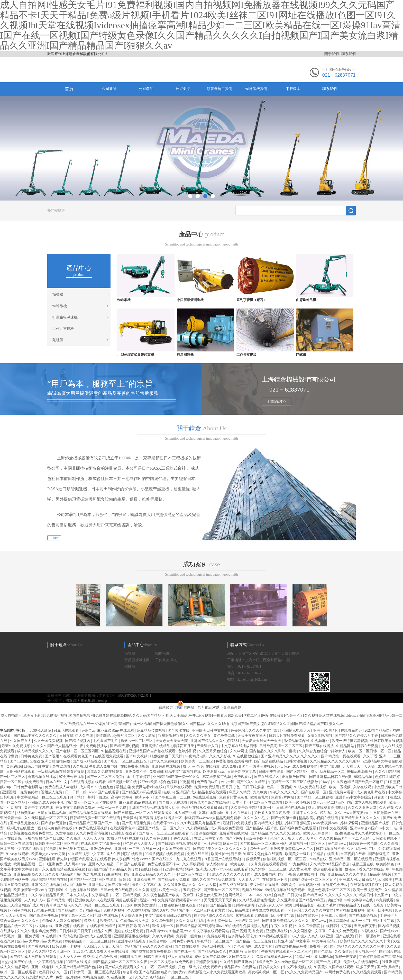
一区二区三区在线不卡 (192, 874)
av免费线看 (385, 900)
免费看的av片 (208, 782)
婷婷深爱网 (350, 823)
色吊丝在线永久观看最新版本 (205, 808)
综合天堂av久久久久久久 (20, 921)
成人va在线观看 (181, 957)
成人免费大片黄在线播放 (109, 952)
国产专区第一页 (284, 818)
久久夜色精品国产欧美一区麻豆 (359, 782)
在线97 (169, 792)
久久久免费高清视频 (93, 833)
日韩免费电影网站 (28, 787)
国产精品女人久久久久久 (361, 818)
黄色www (319, 921)
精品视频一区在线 (123, 782)
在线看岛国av (352, 731)
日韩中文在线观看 (334, 828)
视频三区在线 (363, 864)
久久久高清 (390, 844)
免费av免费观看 (207, 787)
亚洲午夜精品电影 (132, 941)
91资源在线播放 (205, 833)
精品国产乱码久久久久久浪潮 (149, 946)
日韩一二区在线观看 (17, 844)
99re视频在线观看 (273, 936)
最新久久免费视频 (16, 746)
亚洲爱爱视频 (207, 962)
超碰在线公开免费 (129, 931)
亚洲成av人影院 (334, 916)
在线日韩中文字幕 (209, 838)
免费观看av (243, 777)
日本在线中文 (57, 782)
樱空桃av (91, 921)
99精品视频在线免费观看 (286, 890)
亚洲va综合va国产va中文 (370, 828)
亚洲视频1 (10, 792)
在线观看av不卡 (275, 880)
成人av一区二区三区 (329, 802)
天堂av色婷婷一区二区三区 (329, 890)
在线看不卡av (164, 823)
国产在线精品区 (267, 777)
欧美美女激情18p (148, 905)
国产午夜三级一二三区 (173, 797)
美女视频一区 (366, 952)
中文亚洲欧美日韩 (388, 787)
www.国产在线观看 (105, 792)
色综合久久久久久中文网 (314, 910)
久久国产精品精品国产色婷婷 (79, 967)
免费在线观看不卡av (164, 864)
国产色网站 (324, 952)
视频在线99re (253, 890)
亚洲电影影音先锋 (53, 859)
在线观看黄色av (123, 828)
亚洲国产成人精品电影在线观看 (202, 792)
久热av (7, 962)
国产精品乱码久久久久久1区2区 (276, 833)
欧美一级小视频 (298, 802)
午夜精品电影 (196, 756)
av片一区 (228, 782)
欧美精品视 (109, 921)
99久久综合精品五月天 (46, 895)
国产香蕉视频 (39, 946)
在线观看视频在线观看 (88, 782)
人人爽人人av (35, 900)
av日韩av (284, 766)
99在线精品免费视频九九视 (247, 926)
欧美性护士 (220, 854)
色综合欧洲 (108, 957)
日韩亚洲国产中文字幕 (292, 941)
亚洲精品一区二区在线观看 (351, 859)
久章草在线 (65, 833)
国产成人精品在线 (87, 761)
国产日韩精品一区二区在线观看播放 (143, 813)
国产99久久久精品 (251, 782)
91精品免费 (264, 962)
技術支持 (183, 89)
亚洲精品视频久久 (28, 874)
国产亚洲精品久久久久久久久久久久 (290, 756)
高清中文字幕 (122, 797)
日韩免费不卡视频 (67, 946)
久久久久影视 (221, 756)
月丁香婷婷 (142, 777)
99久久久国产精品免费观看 (214, 880)
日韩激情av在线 (386, 813)
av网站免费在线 (338, 972)
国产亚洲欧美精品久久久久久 (148, 874)
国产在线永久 (163, 859)
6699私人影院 (41, 731)
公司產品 (146, 89)
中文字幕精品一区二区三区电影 (43, 797)
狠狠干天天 (366, 967)
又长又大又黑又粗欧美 (272, 813)
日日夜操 (66, 736)
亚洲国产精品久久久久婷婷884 (215, 741)
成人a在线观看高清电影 (327, 808)
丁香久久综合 (181, 838)
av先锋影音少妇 (248, 921)
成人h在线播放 (75, 885)
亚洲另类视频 (21, 910)
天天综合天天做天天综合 (103, 946)
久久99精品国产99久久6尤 (148, 910)
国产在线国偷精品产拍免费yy (163, 972)
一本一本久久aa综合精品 (265, 895)
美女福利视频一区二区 (267, 972)
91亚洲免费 (54, 864)
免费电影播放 (97, 746)
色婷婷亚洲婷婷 (388, 777)
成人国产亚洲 (186, 813)
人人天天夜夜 (16, 916)
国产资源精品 (388, 967)
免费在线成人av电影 (61, 787)
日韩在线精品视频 (52, 813)
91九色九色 (105, 787)
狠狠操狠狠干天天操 (167, 756)
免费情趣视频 (114, 910)
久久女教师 (147, 736)
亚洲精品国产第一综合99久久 (177, 777)
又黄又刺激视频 (320, 736)
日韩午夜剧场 (245, 905)
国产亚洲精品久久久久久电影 (344, 874)
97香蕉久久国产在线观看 (334, 967)
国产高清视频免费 (136, 823)
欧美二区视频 (340, 787)
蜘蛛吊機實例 (256, 89)
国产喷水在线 (179, 731)
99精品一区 (304, 957)
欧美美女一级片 (298, 854)
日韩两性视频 (297, 761)
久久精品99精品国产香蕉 (330, 864)
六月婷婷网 (212, 844)
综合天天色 (259, 849)
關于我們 (332, 54)
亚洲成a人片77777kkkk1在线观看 (223, 869)
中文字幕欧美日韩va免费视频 (169, 916)
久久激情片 (344, 952)
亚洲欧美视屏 (145, 880)
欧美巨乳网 (260, 797)
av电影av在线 (45, 910)
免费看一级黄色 (189, 936)
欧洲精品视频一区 (28, 864)
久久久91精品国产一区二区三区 (345, 838)
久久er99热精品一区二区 (294, 962)
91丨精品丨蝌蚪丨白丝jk (90, 797)
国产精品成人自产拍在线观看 (34, 957)
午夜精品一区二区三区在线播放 (294, 782)
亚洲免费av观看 (342, 792)
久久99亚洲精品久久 (180, 885)
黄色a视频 (14, 766)
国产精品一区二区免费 (254, 941)
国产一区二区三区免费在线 (109, 777)
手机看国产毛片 (106, 741)
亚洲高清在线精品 (156, 746)
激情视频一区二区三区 (308, 844)
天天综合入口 (208, 746)
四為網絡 (72, 701)
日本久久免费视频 (164, 761)
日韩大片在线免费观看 (287, 736)
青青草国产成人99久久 (64, 905)
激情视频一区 (163, 926)
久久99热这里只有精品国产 (199, 823)
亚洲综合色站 (102, 849)
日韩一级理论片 (368, 936)
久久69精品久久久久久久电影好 (335, 761)
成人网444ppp (76, 864)
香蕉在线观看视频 (328, 869)
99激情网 (187, 782)
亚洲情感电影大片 (297, 731)
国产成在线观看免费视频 (152, 952)
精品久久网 (103, 931)
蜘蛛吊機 (81, 306)
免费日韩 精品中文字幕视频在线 (175, 772)
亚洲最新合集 (11, 818)
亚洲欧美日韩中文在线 (210, 731)
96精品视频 (364, 777)
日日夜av (294, 895)
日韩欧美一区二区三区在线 (57, 844)
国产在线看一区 (314, 792)
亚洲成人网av (350, 880)
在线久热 (8, 941)
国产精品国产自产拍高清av (80, 910)
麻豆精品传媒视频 (152, 731)
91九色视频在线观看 (82, 890)
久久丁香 (370, 756)
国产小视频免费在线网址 (298, 874)
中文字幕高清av (325, 941)
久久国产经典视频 (177, 849)
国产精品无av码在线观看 (142, 792)
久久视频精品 (198, 828)
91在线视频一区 (120, 977)
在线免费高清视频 (135, 766)
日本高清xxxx (157, 931)
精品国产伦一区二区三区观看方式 (199, 910)
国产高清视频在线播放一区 (161, 818)
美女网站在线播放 (265, 885)
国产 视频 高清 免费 (248, 931)
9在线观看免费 (205, 797)
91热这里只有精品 (74, 849)
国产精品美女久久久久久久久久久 (221, 849)
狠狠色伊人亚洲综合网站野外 (220, 895)
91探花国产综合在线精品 (210, 802)
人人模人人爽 (94, 838)
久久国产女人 (21, 741)
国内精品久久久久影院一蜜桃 (273, 751)
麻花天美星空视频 (217, 777)
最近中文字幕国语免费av (76, 808)
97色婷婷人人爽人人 (139, 844)
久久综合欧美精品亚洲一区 (253, 808)
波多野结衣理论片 (243, 936)
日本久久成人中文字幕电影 (88, 895)
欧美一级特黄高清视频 (350, 741)
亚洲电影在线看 (124, 833)
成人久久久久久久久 (229, 874)
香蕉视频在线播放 (43, 777)
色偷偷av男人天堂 (135, 921)
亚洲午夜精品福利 (180, 869)
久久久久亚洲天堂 (363, 808)
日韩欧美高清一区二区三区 (281, 746)
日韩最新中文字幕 (242, 772)
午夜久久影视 (282, 926)
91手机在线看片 (239, 813)
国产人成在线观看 (234, 885)
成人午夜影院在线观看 (125, 854)
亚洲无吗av (97, 885)
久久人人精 (208, 885)
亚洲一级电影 (43, 967)
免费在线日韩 (198, 854)
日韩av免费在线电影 (117, 890)
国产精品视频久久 (213, 952)
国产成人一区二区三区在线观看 (92, 802)
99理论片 (289, 885)
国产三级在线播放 (320, 746)
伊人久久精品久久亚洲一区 (50, 952)
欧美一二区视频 (280, 787)
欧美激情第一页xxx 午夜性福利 (39, 890)
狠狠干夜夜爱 (346, 957)
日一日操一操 (76, 792)
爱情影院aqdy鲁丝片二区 (116, 736)
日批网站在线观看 (21, 772)
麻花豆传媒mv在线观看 (116, 731)
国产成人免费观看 (173, 802)
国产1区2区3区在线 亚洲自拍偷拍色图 (40, 761)
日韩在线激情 (368, 746)
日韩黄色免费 (32, 756)
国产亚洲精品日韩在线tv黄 (331, 777)
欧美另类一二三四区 (198, 761)
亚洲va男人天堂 (271, 905)
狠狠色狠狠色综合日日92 (44, 838)
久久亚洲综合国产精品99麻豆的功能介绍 (310, 900)
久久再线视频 (194, 864)
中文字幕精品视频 (49, 962)
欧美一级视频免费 (368, 890)
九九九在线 (93, 874)
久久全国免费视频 (49, 741)
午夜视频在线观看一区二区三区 (287, 952)
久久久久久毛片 (257, 818)
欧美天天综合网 (316, 833)
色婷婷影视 (188, 751)
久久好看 (386, 808)
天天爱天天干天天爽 (221, 900)
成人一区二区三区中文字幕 (373, 921)
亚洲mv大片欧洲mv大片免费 (40, 941)
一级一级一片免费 (112, 808)
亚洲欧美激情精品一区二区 (292, 849)
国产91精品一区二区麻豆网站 (264, 844)
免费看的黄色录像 (234, 797)
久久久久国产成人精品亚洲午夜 (59, 746)
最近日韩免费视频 (237, 823)
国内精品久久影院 (269, 823)
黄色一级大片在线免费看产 (200, 967)
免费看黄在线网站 (234, 833)
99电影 (52, 849)
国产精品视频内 (78, 741)
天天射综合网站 (220, 921)
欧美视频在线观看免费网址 (32, 833)
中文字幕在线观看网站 (212, 931)
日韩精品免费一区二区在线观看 (96, 818)
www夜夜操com (326, 823)
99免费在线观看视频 (92, 828)
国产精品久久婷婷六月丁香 (357, 736)
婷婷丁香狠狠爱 (298, 823)
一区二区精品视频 (127, 895)
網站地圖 (88, 701)
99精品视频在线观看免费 (165, 854)
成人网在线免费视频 (227, 828)
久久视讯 (80, 766)
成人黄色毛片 (300, 869)
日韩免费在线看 (272, 772)
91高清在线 (68, 936)
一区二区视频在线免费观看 (172, 962)
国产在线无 (344, 936)
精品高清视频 (381, 874)
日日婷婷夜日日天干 (76, 931)
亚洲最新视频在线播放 (132, 936)
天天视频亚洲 (310, 885)
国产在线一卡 (185, 952)
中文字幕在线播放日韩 (239, 746)
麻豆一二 (231, 844)
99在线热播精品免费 (291, 946)
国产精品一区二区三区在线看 (94, 880)
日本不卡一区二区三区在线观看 (258, 802)
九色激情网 (243, 946)
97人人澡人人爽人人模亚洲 (312, 936)
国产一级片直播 (329, 962)
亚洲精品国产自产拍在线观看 (153, 751)
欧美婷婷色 (386, 864)
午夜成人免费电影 (104, 766)
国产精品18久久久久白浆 (214, 916)
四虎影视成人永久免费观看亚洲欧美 (217, 972)
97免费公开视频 (72, 777)
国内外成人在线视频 (95, 936)
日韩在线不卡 (155, 957)
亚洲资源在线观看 (70, 926)
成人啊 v (87, 787)
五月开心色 (231, 787)
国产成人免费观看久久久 (125, 967)
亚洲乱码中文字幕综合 (354, 797)
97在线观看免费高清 (253, 916)
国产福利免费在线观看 (299, 828)
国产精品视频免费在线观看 (91, 813)
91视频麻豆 (321, 741)
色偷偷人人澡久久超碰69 (62, 921)
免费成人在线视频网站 (362, 962)
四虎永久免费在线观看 (105, 772)
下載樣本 (293, 89)
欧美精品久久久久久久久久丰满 (365, 941)
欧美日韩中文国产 (374, 895)
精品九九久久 (331, 813)
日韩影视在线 (131, 957)
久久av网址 (239, 751)
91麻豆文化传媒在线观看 (263, 854)
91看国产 (381, 797)
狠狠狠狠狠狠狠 (171, 736)
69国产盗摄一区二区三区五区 (314, 880)
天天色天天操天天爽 (172, 741)
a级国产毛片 (327, 905)
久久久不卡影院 (308, 926)
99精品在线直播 (326, 854)
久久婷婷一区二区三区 (269, 869)
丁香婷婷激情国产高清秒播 (381, 957)
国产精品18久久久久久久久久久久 (331, 895)
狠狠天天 (254, 859)
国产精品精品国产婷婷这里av (200, 926)
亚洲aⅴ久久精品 (102, 864)
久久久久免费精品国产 (305, 972)
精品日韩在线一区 (217, 946)
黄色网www (337, 844)
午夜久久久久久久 (285, 792)
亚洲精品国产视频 (375, 823)
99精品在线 (318, 859)
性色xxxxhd (141, 859)
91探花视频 (324, 957)
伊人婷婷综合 (217, 864)
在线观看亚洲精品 (102, 926)
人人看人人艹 (249, 880)
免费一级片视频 (69, 977)
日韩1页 (125, 880)
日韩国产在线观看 (131, 864)
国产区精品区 (298, 772)
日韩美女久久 (270, 967)
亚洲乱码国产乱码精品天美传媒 (114, 869)
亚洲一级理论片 (326, 731)
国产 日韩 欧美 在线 (134, 926)
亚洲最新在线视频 (166, 766)
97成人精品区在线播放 (126, 838)
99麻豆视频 (113, 874)
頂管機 (81, 295)
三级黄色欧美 (257, 838)
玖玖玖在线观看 (180, 787)
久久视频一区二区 (362, 849)
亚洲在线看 (392, 936)
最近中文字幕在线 (147, 885)
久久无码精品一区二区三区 (46, 818)
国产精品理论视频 (125, 746)
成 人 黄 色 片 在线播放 (202, 766)
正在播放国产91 (295, 777)
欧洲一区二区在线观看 (19, 972)
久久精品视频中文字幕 (86, 854)
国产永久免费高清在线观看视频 (61, 869)
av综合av (88, 731)
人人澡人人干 (70, 957)
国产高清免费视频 (44, 916)
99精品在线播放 (79, 962)
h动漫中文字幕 (283, 916)
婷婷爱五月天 (184, 746)
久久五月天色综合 (214, 751)
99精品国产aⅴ (180, 931)
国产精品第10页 (60, 900)
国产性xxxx (390, 931)
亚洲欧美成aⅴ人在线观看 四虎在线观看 (106, 900)
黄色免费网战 (225, 736)
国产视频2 (53, 756)
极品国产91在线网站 (241, 967)
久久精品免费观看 (368, 972)
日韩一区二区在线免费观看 (22, 782)
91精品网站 (346, 746)
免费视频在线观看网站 (234, 761)
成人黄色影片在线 (371, 792)
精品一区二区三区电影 (103, 905)
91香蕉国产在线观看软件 (224, 859)
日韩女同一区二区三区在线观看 (96, 972)
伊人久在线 (85, 736)
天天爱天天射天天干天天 (262, 741)
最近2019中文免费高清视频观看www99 (171, 900)
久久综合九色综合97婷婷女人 (323, 751)
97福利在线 (369, 931)
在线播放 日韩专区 (244, 952)
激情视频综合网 (297, 741)
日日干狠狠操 (254, 787)
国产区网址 (235, 838)
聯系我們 (349, 54)
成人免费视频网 (305, 766)
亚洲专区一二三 (127, 849)
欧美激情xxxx (214, 772)
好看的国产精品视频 (215, 905)
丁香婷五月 (389, 916)
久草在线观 (363, 787)
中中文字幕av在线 (359, 900)
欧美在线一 (240, 864)
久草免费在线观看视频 (269, 864)
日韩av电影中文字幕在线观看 (47, 766)
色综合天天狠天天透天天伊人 (294, 838)
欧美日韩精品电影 (300, 905)
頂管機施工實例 (219, 89)
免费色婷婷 (30, 792)
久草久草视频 (163, 936)
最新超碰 (123, 787)
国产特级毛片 (380, 854)
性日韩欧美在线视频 (387, 741)
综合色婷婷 (169, 782)
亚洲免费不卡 (136, 772)
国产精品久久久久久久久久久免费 (358, 946)
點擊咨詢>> (277, 401)
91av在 (326, 782)
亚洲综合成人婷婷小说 (46, 802)
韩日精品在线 (239, 910)
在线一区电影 (374, 905)
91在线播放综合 (246, 756)
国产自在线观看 (188, 946)
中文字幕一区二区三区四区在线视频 (90, 916)
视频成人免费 (52, 792)
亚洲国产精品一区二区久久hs (161, 828)
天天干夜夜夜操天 (252, 736)
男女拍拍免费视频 (351, 910)
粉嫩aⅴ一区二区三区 (137, 741)
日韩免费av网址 (182, 941)
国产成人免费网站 (262, 874)
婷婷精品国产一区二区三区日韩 (90, 941)
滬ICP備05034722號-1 (134, 696)
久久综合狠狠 (163, 921)
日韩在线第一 (308, 916)
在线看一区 (151, 849)
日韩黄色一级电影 (364, 844)
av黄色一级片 (170, 890)
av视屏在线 (44, 926)
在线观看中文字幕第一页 (101, 844)
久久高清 (74, 838)
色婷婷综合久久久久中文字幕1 (255, 731)
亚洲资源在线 (277, 931)
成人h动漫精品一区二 (328, 772)
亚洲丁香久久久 (306, 813)
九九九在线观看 (189, 859)
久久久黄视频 (146, 890)
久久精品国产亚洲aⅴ (236, 962)
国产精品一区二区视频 (315, 797)
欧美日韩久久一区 (53, 972)
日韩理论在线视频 (291, 808)
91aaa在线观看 (18, 854)
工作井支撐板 (81, 329)
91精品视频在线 (114, 751)
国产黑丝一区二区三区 (222, 890)
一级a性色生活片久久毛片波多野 (358, 833)
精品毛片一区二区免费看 (20, 936)
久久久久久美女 (199, 736)
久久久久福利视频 (190, 921)
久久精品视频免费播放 (257, 900)
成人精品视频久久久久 (35, 751)
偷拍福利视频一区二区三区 (285, 859)
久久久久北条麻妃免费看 (37, 931)
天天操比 (130, 818)
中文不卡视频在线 (298, 967)
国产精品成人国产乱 (262, 828)
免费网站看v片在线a (148, 787)
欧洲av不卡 (144, 797)
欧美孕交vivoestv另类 (49, 854)
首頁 (69, 89)
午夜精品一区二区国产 (215, 941)
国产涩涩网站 (119, 885)
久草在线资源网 (212, 813)
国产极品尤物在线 (25, 823)
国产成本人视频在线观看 (368, 802)
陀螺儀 (81, 340)
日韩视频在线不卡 (331, 849)
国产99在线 (23, 962)
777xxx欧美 (149, 782)
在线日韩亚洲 (152, 869)
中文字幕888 (330, 766)
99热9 (128, 905)
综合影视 (130, 972)
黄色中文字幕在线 (39, 808)
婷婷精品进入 (350, 905)
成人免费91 (231, 766)
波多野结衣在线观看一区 (272, 910)
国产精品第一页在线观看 (341, 756)
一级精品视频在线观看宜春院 (61, 772)
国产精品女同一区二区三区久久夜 (121, 962)
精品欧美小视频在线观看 (319, 818)
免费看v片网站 (283, 797)
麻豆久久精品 (240, 792)
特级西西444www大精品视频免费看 (213, 818)
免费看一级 (319, 946)
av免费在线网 (215, 936)
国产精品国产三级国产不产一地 (94, 823)
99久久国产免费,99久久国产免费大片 (225, 957)
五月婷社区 (193, 890)
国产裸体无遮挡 (54, 823)
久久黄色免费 (157, 838)
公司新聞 (109, 89)
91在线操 (50, 936)
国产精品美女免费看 (174, 880)
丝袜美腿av (26, 813)
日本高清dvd (339, 921)
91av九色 (81, 952)
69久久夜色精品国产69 (63, 874)
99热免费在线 (94, 977)
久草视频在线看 (354, 854)
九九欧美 (261, 792)
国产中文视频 (137, 756)
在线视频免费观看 (109, 756)
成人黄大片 (264, 946)
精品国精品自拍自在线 (50, 880)
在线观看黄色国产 (78, 756)
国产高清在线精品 (269, 761)
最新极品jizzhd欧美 (378, 880)
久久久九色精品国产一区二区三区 (162, 977)
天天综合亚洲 (132, 916)
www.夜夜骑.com (358, 813)
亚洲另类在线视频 (46, 885)
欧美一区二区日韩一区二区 (370, 751)
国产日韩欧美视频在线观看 (180, 844)
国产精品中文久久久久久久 (35, 736)
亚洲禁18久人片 (41, 977)
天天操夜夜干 (365, 926)
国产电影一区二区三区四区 (78, 751)
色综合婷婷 (158, 941)
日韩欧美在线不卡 (387, 838)
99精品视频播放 (360, 772)
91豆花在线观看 (67, 731)
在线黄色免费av (335, 885)
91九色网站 (299, 864)
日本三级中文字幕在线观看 (22, 849)
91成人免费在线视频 (311, 787)
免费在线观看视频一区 (275, 957)
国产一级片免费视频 (259, 766)
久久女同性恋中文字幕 (308, 931)
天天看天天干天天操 (359, 766)
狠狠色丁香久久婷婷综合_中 (368, 869)
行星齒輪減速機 (81, 317)
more (54, 538)
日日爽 (236, 854)
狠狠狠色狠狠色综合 (180, 905)
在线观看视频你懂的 (367, 885)
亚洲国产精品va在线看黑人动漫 (154, 808)
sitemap (102, 701)
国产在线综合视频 (363, 916)
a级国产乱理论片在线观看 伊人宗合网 (100, 859)
